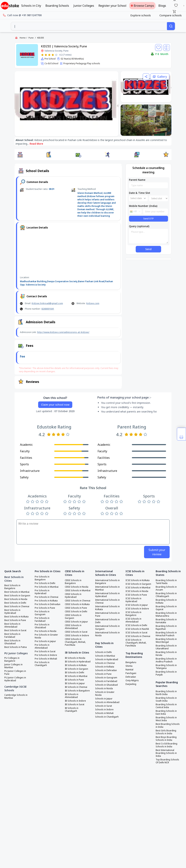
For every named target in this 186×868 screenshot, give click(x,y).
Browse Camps (142, 6)
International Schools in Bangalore (107, 582)
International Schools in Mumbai (107, 588)
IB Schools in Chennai (76, 687)
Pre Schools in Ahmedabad (42, 646)
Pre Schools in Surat (45, 651)
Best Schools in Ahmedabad (12, 625)
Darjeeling (131, 684)
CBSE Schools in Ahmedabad (73, 627)
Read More (36, 144)
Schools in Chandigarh (107, 717)
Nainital (129, 670)
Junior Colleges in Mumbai (13, 666)
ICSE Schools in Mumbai (138, 588)
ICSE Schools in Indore (137, 609)
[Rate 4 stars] (53, 55)
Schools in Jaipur (104, 699)
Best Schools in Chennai (17, 606)
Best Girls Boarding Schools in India (166, 732)
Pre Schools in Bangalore (42, 578)
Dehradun (131, 677)
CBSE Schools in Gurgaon (73, 617)
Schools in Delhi (103, 652)
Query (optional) (139, 226)
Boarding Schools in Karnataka (166, 621)
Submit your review (157, 552)
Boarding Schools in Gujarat (166, 608)
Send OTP (148, 219)
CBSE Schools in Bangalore (73, 582)
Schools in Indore (104, 710)
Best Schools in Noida (16, 599)
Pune (31, 38)
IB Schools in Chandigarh (72, 710)
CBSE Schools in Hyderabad (73, 596)
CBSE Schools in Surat (76, 632)
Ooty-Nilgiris (132, 681)
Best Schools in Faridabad (12, 636)
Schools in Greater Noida (105, 694)
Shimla (129, 666)
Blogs (162, 6)
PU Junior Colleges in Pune (15, 673)
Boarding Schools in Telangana (166, 667)
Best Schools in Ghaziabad (12, 642)
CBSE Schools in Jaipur (76, 622)
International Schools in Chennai (107, 601)
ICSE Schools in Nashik (137, 629)
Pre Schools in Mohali (46, 659)
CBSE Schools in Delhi (76, 612)
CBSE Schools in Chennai (78, 601)
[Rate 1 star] (42, 55)
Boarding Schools (57, 6)
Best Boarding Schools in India (168, 726)
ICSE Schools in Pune (136, 595)
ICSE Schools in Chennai (138, 636)
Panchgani (131, 673)
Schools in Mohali (104, 713)
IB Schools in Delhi (74, 673)
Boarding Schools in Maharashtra (166, 614)
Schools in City (31, 6)
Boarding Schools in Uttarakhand (166, 647)
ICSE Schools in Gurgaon (138, 584)
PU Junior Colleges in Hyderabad (15, 679)
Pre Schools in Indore (46, 655)
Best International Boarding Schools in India (166, 753)
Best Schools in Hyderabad (12, 612)
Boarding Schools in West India (166, 719)
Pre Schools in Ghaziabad (42, 626)
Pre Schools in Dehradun (47, 604)
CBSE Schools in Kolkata (77, 604)
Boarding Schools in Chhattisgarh (166, 595)
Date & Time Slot (139, 193)
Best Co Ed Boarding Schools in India (166, 745)
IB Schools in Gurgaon (76, 669)
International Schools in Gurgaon (107, 628)
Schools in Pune (103, 674)
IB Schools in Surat (75, 704)
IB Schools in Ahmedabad (72, 696)
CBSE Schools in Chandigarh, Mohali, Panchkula (75, 642)
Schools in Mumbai (105, 656)
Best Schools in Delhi (15, 603)
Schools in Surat (104, 706)
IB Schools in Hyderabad (78, 662)
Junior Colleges (84, 6)
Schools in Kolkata (105, 667)
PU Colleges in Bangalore (12, 659)
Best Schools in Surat (15, 630)
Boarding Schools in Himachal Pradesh (166, 634)
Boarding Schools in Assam (166, 588)
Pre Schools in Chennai (46, 597)
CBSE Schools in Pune (76, 608)
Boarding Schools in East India (166, 712)
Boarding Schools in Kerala (166, 654)
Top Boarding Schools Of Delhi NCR (167, 761)
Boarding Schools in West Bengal (166, 641)
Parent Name (137, 180)
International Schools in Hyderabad (107, 595)
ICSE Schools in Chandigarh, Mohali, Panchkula (136, 643)
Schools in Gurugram (106, 678)
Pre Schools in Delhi (45, 583)
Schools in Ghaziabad (106, 685)
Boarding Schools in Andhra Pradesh (166, 660)
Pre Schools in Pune (45, 608)
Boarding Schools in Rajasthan (166, 628)
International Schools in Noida (107, 634)
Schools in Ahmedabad (107, 702)
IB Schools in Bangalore (77, 691)
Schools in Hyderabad (107, 659)
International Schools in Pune (107, 614)
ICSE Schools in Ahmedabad (133, 620)
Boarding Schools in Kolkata (166, 601)
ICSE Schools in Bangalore (133, 614)
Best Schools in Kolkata (16, 617)
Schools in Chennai (105, 663)
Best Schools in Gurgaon (17, 596)
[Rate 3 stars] (49, 55)
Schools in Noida (104, 689)
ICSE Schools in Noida (137, 591)
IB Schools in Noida (75, 658)
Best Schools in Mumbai (17, 592)
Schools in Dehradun (106, 670)
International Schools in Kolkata (107, 608)
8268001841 (48, 309)
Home (23, 38)
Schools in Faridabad (106, 681)
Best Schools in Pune (15, 620)
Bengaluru (131, 662)
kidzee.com (93, 303)
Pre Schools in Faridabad (42, 620)
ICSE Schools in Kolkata (138, 580)
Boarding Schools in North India (166, 693)
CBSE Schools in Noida (77, 587)
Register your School (112, 6)
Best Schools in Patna (16, 647)
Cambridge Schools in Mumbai (16, 697)
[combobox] (89, 26)
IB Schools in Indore (75, 701)
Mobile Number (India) (143, 206)
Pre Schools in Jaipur (45, 641)
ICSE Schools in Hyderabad (133, 600)
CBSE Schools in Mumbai (78, 591)
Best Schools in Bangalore (12, 587)
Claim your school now (55, 405)
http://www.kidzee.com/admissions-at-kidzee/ (63, 332)
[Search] (171, 26)
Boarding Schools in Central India (166, 706)
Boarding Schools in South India (166, 699)
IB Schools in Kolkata (76, 665)
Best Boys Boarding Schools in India (166, 739)
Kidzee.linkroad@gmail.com (47, 303)
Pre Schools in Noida (46, 631)
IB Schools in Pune (74, 680)
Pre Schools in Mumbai (47, 587)
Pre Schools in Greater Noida (46, 636)
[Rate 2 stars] (46, 55)
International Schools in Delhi (107, 621)
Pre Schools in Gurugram (42, 613)
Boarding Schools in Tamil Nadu (166, 582)
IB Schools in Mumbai (76, 676)
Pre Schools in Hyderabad (42, 592)
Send (148, 249)
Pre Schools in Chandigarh (42, 664)
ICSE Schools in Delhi (136, 625)
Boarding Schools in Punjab (166, 673)
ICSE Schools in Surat (136, 633)
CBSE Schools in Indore (77, 636)
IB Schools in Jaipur (75, 683)
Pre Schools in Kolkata (46, 601)
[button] (20, 155)
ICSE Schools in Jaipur (137, 605)
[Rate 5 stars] (56, 55)
